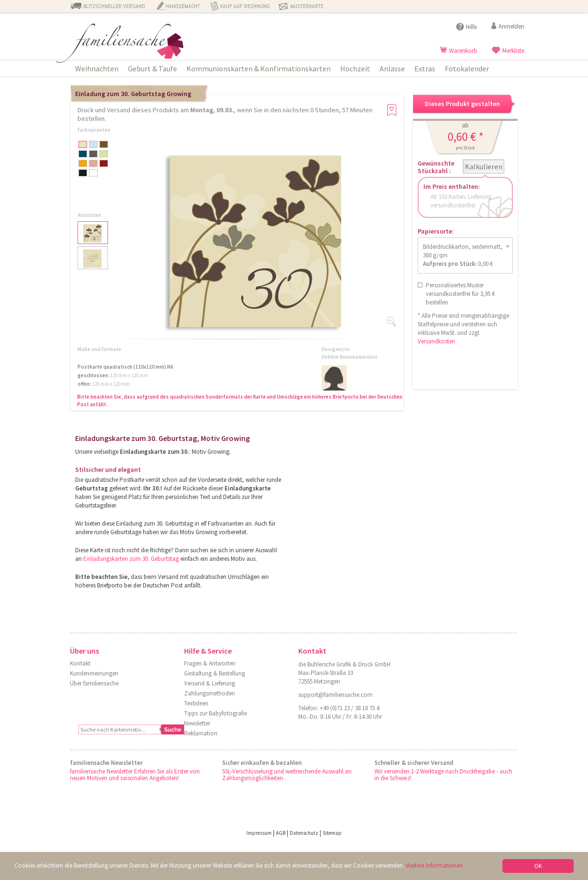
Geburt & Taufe (152, 68)
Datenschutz (304, 833)
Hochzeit (355, 68)
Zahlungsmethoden (210, 693)
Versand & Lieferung (210, 683)
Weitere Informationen (434, 865)
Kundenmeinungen (94, 673)
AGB (281, 833)
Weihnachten (97, 68)
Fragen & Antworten (210, 663)
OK (538, 866)
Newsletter (197, 723)
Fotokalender (467, 68)
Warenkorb (463, 51)
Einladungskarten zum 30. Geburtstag (131, 559)
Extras (425, 68)
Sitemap (332, 833)
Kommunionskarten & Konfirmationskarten (259, 68)
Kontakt (80, 663)
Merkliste (513, 51)
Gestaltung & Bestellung (215, 673)
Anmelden (511, 26)
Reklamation (201, 733)
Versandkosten (436, 341)
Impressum (259, 833)
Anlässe (392, 68)
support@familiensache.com (335, 695)
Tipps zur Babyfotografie (216, 713)
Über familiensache (94, 683)
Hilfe (471, 27)
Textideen (196, 703)
